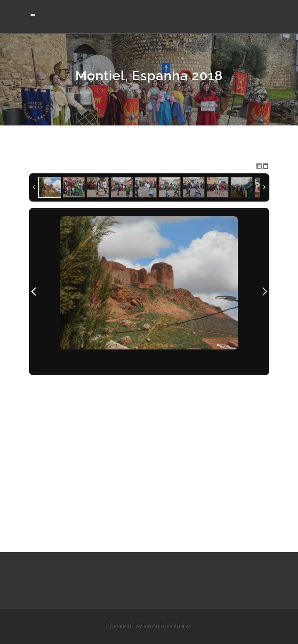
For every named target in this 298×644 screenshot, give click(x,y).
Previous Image (34, 292)
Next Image (264, 292)
